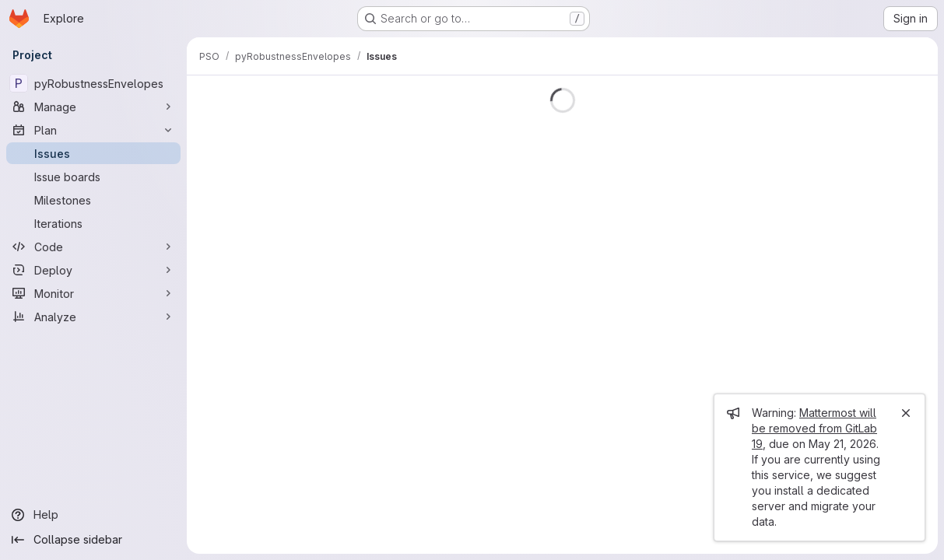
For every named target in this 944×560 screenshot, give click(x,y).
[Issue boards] (93, 177)
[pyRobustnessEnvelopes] (93, 83)
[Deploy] (93, 270)
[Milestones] (93, 200)
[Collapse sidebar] (93, 540)
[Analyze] (93, 317)
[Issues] (93, 153)
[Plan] (93, 130)
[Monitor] (93, 293)
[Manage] (93, 107)
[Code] (93, 247)
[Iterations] (93, 223)
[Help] (93, 515)
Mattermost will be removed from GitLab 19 (814, 428)
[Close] (906, 413)
